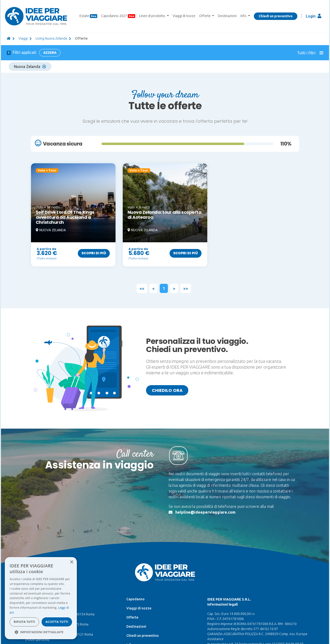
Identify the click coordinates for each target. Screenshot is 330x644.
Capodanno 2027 (118, 16)
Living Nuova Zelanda (51, 38)
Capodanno (135, 599)
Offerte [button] (205, 16)
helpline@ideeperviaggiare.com (205, 512)
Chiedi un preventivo (276, 16)
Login (314, 16)
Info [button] (244, 16)
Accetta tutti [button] (57, 622)
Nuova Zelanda (30, 67)
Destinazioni (227, 16)
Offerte (132, 617)
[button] (41, 632)
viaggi (23, 38)
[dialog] (41, 598)
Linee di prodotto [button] (153, 16)
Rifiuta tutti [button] (24, 622)
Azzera (50, 53)
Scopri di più (94, 253)
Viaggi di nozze (184, 16)
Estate (88, 16)
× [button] (71, 562)
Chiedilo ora (167, 390)
